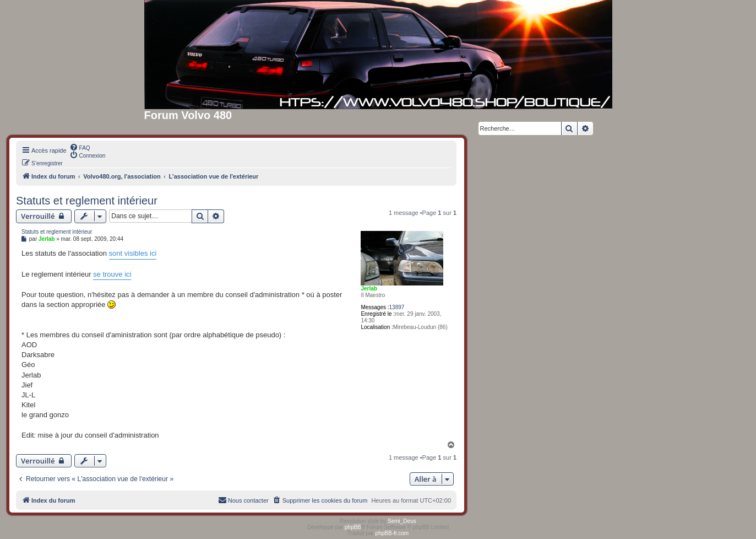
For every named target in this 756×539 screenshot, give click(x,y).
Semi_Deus (402, 521)
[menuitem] (80, 147)
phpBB (353, 527)
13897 (397, 307)
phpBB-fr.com (392, 533)
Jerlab (369, 289)
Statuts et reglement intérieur (87, 201)
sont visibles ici (133, 253)
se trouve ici (112, 274)
